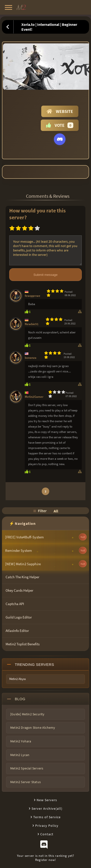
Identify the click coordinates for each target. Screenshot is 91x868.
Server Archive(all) (47, 808)
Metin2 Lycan (20, 755)
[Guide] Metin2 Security (27, 714)
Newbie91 (32, 324)
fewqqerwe (33, 296)
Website (60, 111)
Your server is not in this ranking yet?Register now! (46, 858)
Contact (47, 834)
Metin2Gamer (34, 397)
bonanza (31, 358)
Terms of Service (47, 817)
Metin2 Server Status (25, 782)
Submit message (45, 275)
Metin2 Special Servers (27, 768)
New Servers (47, 800)
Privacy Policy (47, 826)
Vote (60, 125)
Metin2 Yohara (21, 741)
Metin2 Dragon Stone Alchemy (33, 728)
